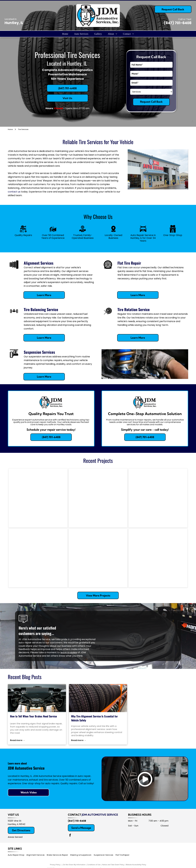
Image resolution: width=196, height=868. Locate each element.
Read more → (17, 740)
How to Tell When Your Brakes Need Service (33, 716)
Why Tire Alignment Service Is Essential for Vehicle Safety (94, 718)
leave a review (69, 652)
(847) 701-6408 (178, 23)
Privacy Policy (55, 865)
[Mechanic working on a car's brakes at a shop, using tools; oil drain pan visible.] (38, 498)
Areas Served (15, 837)
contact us (14, 192)
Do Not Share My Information (74, 865)
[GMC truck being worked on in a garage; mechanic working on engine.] (158, 558)
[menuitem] (65, 34)
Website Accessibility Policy (136, 865)
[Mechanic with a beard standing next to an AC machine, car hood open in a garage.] (98, 498)
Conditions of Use (94, 865)
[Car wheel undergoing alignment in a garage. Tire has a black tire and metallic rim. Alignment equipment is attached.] (98, 558)
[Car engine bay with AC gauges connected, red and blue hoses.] (38, 558)
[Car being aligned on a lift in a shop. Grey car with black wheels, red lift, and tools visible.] (158, 498)
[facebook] (70, 836)
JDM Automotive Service (100, 815)
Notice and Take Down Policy (113, 865)
